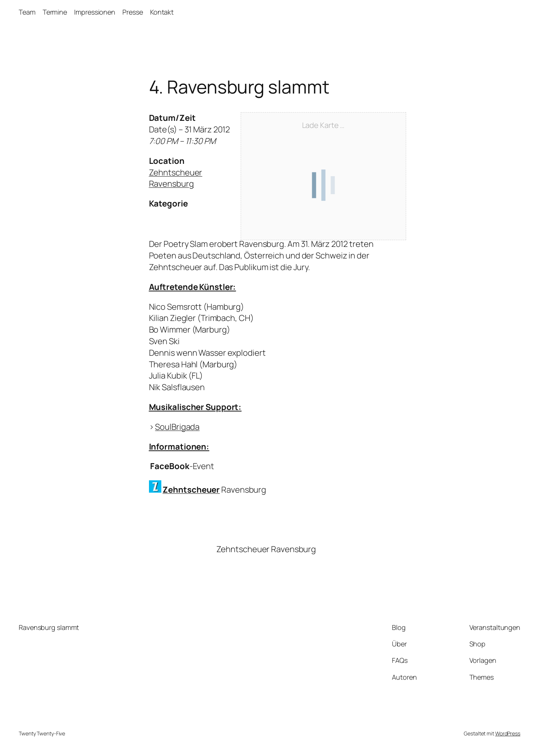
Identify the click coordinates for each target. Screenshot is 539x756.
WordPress (508, 733)
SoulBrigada (177, 427)
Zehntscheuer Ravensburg (176, 178)
